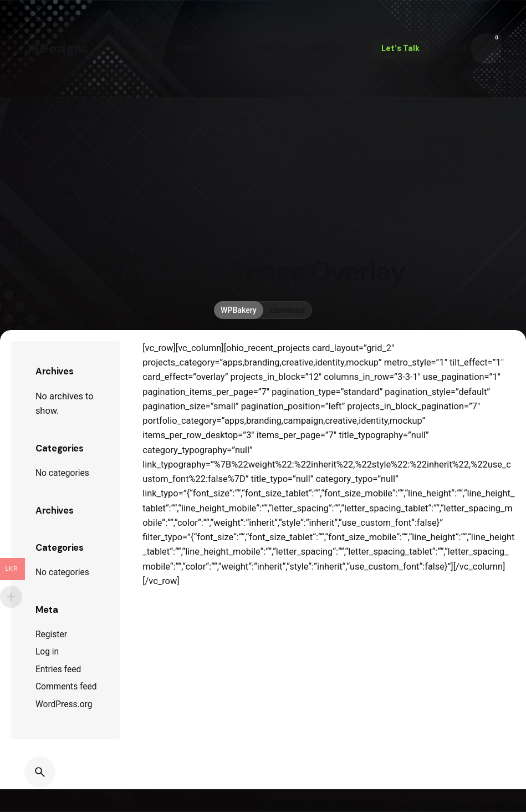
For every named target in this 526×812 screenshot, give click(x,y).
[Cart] (486, 49)
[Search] (40, 772)
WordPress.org (64, 704)
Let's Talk (400, 48)
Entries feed (58, 669)
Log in (47, 652)
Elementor (288, 310)
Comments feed (66, 687)
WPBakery (239, 310)
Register (51, 635)
